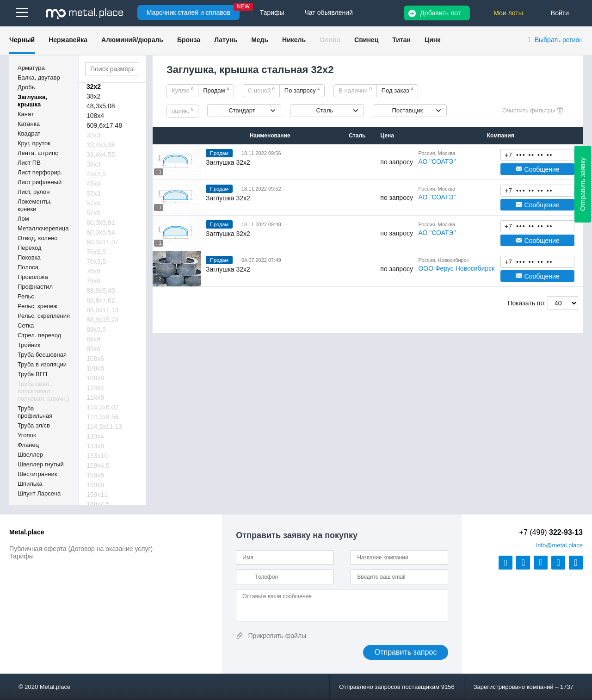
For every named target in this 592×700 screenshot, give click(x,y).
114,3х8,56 (102, 417)
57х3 (93, 193)
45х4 (93, 184)
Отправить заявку (583, 184)
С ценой (261, 90)
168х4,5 (98, 504)
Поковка (29, 257)
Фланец (28, 445)
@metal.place (559, 545)
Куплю (182, 90)
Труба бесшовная (42, 355)
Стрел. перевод (39, 335)
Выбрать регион (559, 40)
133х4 (95, 436)
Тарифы (22, 556)
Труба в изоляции (42, 364)
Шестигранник (37, 474)
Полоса (28, 267)
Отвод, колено (38, 238)
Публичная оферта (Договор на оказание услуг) (81, 549)
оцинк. (182, 111)
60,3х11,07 (102, 242)
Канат (26, 114)
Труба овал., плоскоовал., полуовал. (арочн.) (43, 391)
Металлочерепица (43, 228)
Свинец (366, 40)
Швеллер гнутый (41, 464)
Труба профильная (35, 412)
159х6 (95, 475)
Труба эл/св (34, 425)
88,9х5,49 (101, 291)
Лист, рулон (34, 192)
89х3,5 (96, 329)
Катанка (29, 124)
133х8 (95, 446)
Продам (216, 90)
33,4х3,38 (101, 145)
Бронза (189, 40)
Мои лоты (508, 13)
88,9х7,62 (101, 300)
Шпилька (30, 484)
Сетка (26, 325)
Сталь (324, 110)
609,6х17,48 (104, 125)
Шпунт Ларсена (39, 493)
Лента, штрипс (38, 153)
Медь (260, 40)
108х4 (95, 116)
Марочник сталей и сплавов (188, 12)
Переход (30, 248)
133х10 (97, 456)
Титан (401, 40)
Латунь (226, 40)
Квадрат (29, 133)
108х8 (95, 378)
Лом (23, 219)
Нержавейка (68, 40)
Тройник (29, 345)
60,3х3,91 (101, 223)
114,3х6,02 (102, 407)
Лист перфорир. (40, 172)
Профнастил (35, 287)
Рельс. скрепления (44, 316)
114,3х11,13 (104, 427)
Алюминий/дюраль (132, 40)
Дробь (26, 87)
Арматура (31, 68)
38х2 (93, 96)
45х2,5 (96, 174)
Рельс (26, 296)
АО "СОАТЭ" (437, 161)
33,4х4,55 (101, 155)
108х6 (95, 359)
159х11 (97, 495)
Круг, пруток (34, 143)
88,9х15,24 (102, 320)
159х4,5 (98, 465)
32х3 (93, 135)
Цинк (432, 40)
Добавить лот (440, 13)
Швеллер (30, 455)
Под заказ (397, 90)
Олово (330, 40)
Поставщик (407, 110)
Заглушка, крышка (32, 101)
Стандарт (242, 110)
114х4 (95, 388)
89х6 (93, 339)
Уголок (27, 435)
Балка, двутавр (39, 77)
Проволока (33, 277)
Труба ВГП (32, 374)
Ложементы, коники (35, 205)
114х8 (95, 397)
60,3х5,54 (101, 232)
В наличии (355, 90)
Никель (294, 40)
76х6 (93, 271)
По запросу (302, 90)
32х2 (94, 87)
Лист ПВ (29, 163)
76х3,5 (96, 252)
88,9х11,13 (102, 310)
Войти (560, 13)
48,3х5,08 (101, 106)
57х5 (93, 203)
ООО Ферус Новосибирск (456, 268)
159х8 (95, 485)
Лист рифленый (40, 182)
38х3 (93, 164)
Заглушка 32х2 (228, 162)
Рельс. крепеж (37, 306)
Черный (22, 40)
